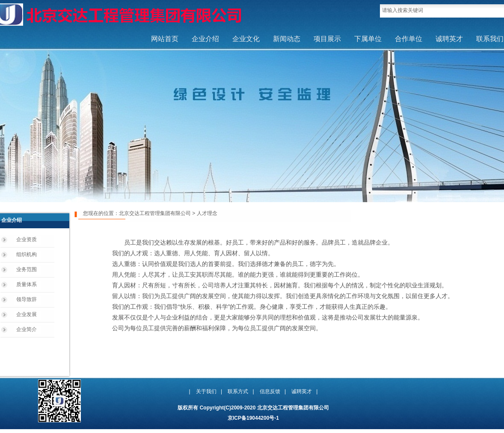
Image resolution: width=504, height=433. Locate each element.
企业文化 (246, 39)
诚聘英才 (449, 39)
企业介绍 (205, 39)
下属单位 (368, 39)
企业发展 (27, 314)
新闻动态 (287, 39)
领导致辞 (27, 299)
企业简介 (27, 329)
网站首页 (165, 39)
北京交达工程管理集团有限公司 (155, 213)
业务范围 (27, 269)
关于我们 (206, 391)
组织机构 (27, 254)
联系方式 (238, 391)
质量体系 (27, 284)
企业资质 (27, 239)
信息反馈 (270, 391)
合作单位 (409, 39)
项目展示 (327, 39)
